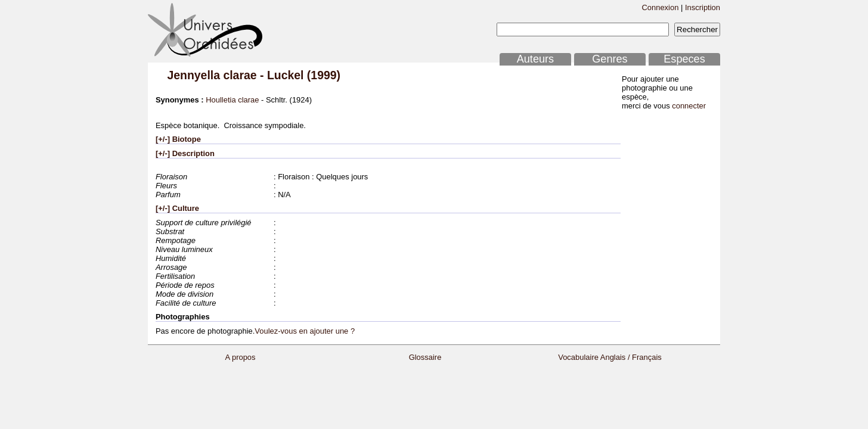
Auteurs (535, 59)
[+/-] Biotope (178, 139)
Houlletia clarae (232, 100)
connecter (689, 106)
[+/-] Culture (177, 208)
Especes (684, 59)
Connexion (660, 7)
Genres (610, 59)
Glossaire (425, 357)
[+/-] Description (185, 153)
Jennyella (193, 75)
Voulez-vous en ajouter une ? (305, 331)
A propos (240, 357)
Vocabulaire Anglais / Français (610, 357)
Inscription (703, 7)
